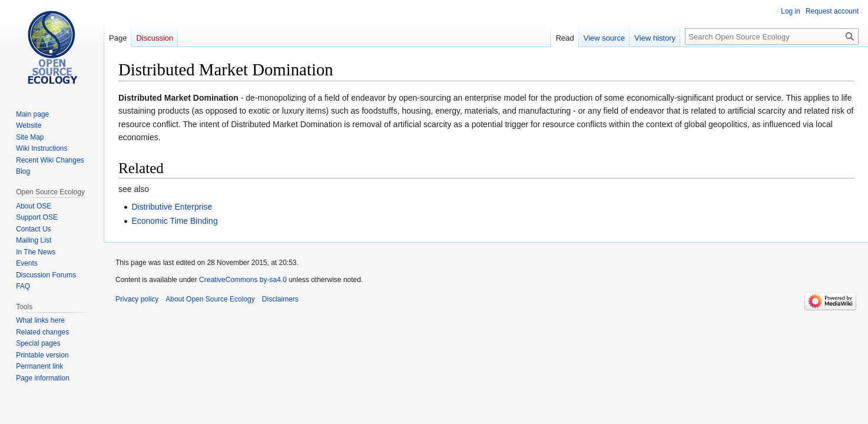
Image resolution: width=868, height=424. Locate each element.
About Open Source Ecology (210, 299)
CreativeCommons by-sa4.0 (243, 280)
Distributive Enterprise (172, 207)
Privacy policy (137, 299)
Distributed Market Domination (178, 98)
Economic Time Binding (174, 221)
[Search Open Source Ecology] (772, 37)
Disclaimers (280, 299)
